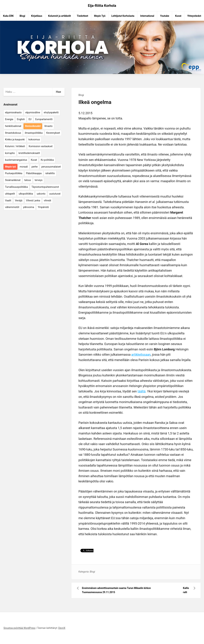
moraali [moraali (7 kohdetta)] (24, 167)
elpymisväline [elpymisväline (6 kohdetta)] (33, 112)
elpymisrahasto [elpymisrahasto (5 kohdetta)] (13, 112)
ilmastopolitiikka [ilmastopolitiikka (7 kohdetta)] (34, 133)
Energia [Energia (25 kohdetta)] (9, 119)
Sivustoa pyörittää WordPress (19, 628)
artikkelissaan (141, 355)
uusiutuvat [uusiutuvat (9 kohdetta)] (55, 194)
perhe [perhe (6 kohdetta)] (35, 167)
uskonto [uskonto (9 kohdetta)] (41, 194)
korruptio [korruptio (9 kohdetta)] (10, 153)
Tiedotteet (82, 16)
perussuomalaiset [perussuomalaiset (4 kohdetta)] (51, 167)
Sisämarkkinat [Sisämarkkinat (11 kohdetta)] (13, 180)
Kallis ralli (186, 590)
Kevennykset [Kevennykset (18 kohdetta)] (53, 133)
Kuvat (178, 16)
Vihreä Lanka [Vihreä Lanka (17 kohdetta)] (33, 200)
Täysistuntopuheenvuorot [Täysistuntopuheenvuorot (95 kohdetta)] (45, 187)
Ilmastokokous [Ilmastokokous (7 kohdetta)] (13, 133)
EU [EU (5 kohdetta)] (30, 119)
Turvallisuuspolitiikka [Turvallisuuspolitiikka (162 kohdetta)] (16, 187)
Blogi (22, 16)
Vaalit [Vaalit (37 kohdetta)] (8, 200)
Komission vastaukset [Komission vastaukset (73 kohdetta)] (41, 146)
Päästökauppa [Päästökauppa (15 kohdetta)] (34, 173)
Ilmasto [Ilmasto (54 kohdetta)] (48, 126)
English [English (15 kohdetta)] (21, 119)
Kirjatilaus (37, 16)
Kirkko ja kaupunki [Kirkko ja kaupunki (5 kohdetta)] (15, 139)
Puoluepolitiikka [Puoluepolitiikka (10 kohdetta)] (14, 173)
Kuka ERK (8, 16)
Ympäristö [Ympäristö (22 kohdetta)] (43, 207)
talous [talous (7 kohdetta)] (28, 180)
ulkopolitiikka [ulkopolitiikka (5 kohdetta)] (26, 194)
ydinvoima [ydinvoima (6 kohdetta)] (29, 207)
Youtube (165, 16)
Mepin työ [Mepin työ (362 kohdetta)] (10, 167)
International (147, 16)
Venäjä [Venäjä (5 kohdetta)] (19, 200)
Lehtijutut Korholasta (123, 16)
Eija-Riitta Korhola (102, 6)
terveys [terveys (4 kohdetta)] (39, 180)
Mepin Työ (100, 16)
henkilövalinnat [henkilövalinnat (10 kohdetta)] (13, 126)
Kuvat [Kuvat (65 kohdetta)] (34, 160)
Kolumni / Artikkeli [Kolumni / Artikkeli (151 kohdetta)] (15, 146)
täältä (142, 391)
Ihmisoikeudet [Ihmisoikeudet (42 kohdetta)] (33, 126)
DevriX (62, 628)
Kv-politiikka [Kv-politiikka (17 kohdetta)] (47, 160)
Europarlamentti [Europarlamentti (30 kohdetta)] (44, 119)
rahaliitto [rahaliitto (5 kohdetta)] (50, 173)
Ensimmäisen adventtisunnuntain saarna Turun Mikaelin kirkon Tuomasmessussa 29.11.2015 (116, 590)
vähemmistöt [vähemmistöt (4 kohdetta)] (12, 207)
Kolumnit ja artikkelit (59, 16)
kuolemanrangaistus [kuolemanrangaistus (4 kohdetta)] (16, 160)
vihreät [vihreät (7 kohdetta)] (48, 200)
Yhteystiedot (194, 16)
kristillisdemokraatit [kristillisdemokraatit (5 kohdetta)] (29, 153)
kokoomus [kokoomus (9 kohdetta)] (34, 139)
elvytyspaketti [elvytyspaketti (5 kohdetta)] (51, 112)
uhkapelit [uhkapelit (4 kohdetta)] (10, 194)
